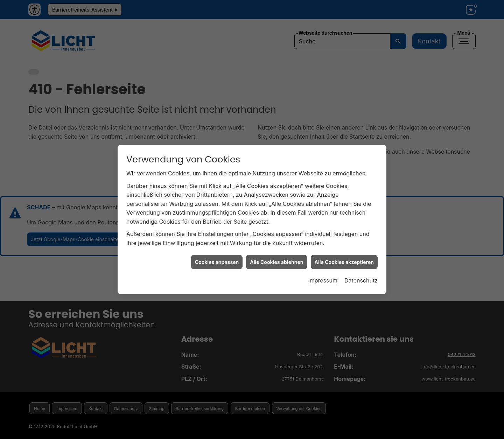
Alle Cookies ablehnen (276, 258)
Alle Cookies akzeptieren (344, 258)
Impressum (323, 277)
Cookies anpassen (217, 258)
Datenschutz (361, 277)
